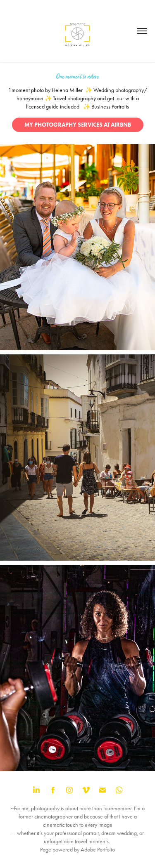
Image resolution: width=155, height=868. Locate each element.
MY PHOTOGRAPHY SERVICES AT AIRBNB (78, 125)
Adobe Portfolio (98, 850)
